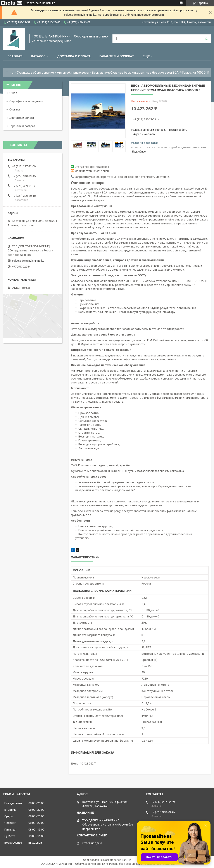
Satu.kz (126, 860)
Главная (15, 56)
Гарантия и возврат (117, 56)
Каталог (38, 56)
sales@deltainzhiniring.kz (28, 261)
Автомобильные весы (73, 73)
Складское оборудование (35, 73)
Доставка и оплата (74, 56)
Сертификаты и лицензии (26, 101)
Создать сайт (33, 3)
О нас (13, 93)
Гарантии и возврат (22, 126)
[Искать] (206, 39)
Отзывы (15, 109)
